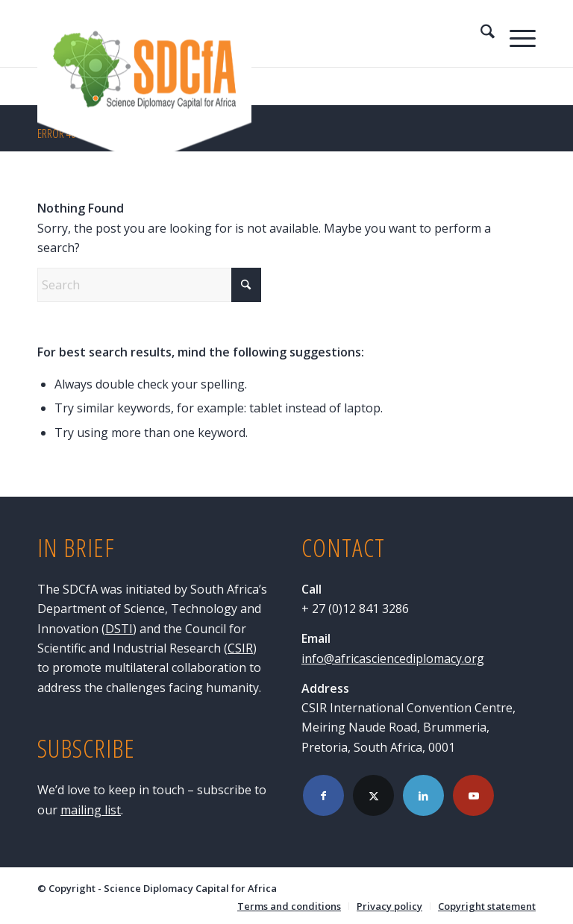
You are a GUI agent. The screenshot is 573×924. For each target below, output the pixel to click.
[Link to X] (373, 795)
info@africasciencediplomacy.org (393, 659)
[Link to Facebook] (323, 795)
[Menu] (515, 34)
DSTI (119, 629)
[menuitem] (480, 34)
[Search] (480, 34)
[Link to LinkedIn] (423, 795)
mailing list (91, 810)
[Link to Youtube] (473, 795)
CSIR (240, 648)
